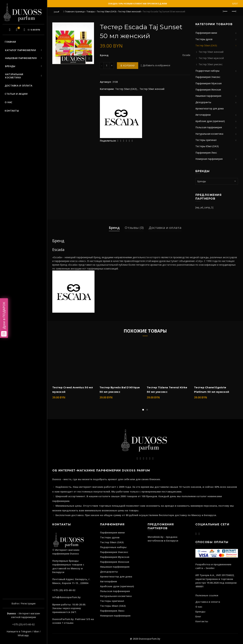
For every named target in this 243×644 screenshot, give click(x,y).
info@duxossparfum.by (66, 597)
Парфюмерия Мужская (208, 83)
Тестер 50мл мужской (211, 58)
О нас (9, 102)
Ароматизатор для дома (210, 108)
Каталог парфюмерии (21, 50)
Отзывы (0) (134, 228)
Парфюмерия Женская (208, 90)
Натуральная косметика (14, 76)
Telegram (26, 631)
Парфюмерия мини (206, 33)
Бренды (10, 66)
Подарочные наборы (207, 71)
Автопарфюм (203, 115)
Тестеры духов (204, 39)
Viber (36, 631)
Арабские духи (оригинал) (210, 121)
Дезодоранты (203, 102)
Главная (10, 42)
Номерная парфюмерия (209, 159)
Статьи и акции (16, 94)
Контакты (12, 111)
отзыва (69, 623)
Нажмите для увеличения (89, 58)
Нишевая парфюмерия (21, 58)
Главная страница (75, 11)
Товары (91, 11)
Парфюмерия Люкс (206, 153)
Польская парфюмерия (209, 127)
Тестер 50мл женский (129, 11)
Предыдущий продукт (225, 11)
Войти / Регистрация (23, 603)
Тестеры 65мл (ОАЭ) (207, 146)
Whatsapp (23, 635)
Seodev (210, 568)
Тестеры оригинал (206, 140)
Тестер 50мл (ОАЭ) (106, 11)
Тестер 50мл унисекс (211, 64)
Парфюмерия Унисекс (208, 77)
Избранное (18, 28)
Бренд (114, 228)
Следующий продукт (234, 11)
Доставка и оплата (19, 86)
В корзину (128, 65)
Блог (235, 4)
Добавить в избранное (157, 65)
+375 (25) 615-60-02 (23, 624)
